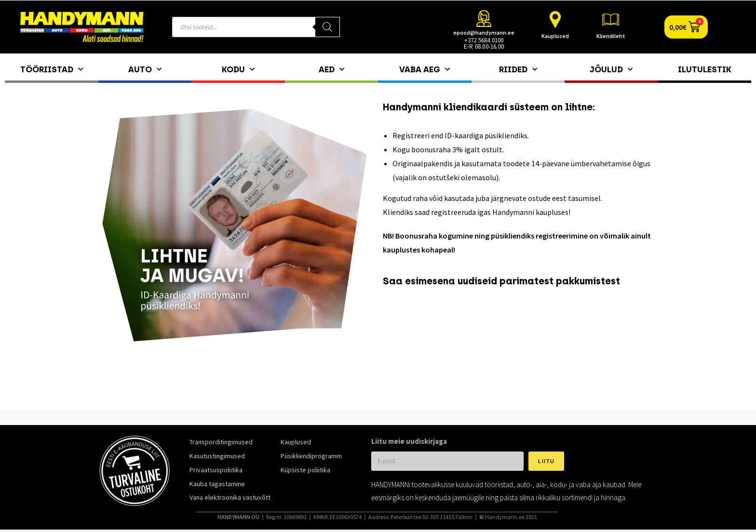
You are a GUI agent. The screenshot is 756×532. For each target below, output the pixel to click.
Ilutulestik (705, 69)
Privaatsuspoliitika (216, 470)
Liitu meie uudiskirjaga (409, 441)
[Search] (327, 27)
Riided (518, 69)
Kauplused (555, 36)
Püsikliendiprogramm (311, 456)
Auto (145, 69)
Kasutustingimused (217, 456)
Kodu (238, 69)
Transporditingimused (221, 442)
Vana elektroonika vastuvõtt (230, 497)
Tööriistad (52, 69)
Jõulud (611, 69)
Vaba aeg (425, 69)
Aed (331, 69)
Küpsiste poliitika (305, 470)
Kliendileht (611, 36)
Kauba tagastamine (217, 484)
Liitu (546, 461)
